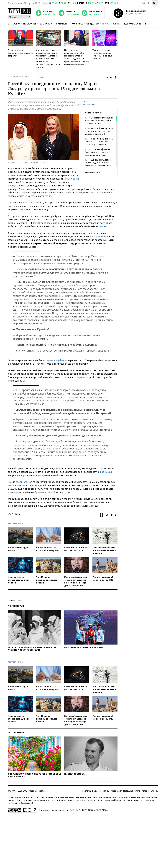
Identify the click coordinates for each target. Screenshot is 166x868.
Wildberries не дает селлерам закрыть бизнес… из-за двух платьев (102, 54)
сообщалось (23, 482)
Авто (116, 24)
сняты (102, 226)
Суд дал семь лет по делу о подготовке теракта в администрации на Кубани (99, 163)
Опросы (154, 791)
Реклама (86, 791)
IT (146, 24)
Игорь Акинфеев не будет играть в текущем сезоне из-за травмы (97, 152)
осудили (98, 236)
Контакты (105, 791)
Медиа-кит (116, 791)
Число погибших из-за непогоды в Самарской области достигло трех (99, 142)
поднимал (106, 472)
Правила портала (132, 791)
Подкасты (30, 24)
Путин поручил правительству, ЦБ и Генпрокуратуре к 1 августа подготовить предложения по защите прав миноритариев (77, 57)
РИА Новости (72, 179)
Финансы (61, 24)
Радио (95, 791)
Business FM (89, 104)
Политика (77, 24)
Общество (93, 24)
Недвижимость (132, 24)
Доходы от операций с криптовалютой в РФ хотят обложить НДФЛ (99, 121)
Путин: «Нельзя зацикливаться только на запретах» (20, 53)
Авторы (145, 791)
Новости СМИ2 (15, 601)
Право (106, 24)
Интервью (14, 24)
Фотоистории (16, 606)
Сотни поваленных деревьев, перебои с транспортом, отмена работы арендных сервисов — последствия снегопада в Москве (48, 59)
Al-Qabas (59, 360)
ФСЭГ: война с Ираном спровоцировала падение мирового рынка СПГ (99, 131)
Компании (46, 24)
